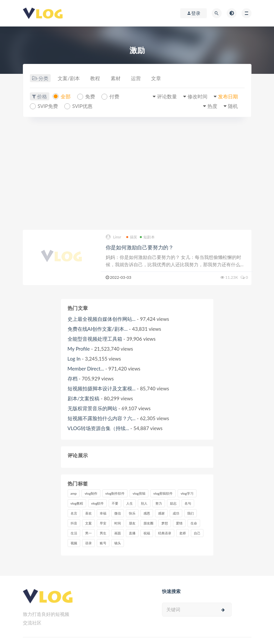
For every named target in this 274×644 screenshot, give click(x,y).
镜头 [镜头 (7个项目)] (118, 543)
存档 (73, 378)
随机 (233, 106)
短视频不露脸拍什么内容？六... (102, 418)
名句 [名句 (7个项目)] (188, 503)
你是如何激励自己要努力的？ (140, 247)
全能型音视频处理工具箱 (95, 339)
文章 (157, 78)
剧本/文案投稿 (84, 398)
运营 (137, 78)
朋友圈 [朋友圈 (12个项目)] (148, 523)
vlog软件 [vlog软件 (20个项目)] (97, 503)
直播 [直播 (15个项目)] (132, 533)
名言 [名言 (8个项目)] (74, 513)
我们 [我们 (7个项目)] (191, 513)
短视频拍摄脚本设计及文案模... (102, 388)
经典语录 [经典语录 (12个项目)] (165, 533)
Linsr (113, 237)
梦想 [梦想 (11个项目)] (165, 523)
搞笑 (132, 237)
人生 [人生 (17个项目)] (130, 503)
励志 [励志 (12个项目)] (173, 503)
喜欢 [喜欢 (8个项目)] (88, 513)
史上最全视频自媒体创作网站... (102, 319)
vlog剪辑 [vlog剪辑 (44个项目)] (139, 493)
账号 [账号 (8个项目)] (103, 543)
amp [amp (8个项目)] (74, 493)
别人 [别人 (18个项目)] (144, 503)
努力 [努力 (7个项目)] (159, 503)
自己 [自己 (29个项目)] (197, 533)
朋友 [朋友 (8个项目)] (132, 523)
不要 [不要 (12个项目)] (115, 503)
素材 (116, 78)
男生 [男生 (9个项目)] (103, 533)
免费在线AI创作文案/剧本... (98, 329)
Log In (74, 359)
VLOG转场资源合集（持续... (98, 428)
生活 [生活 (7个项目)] (74, 533)
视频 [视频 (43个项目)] (74, 543)
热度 (212, 106)
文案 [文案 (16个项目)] (88, 523)
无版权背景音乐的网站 (92, 408)
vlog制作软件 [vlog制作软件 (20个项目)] (115, 493)
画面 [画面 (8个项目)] (118, 533)
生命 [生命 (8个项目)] (194, 523)
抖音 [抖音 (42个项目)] (74, 523)
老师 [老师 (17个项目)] (183, 533)
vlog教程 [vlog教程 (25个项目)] (77, 503)
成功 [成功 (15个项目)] (176, 513)
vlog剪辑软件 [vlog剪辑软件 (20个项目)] (163, 493)
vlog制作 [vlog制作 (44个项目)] (91, 493)
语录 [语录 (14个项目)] (88, 543)
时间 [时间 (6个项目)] (118, 523)
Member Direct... (86, 369)
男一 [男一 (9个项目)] (88, 533)
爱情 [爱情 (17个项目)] (179, 523)
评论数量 (166, 96)
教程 (95, 78)
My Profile (79, 349)
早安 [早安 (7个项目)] (103, 523)
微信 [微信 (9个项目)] (118, 513)
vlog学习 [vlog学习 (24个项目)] (187, 493)
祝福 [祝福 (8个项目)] (147, 533)
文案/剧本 (69, 78)
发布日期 (228, 96)
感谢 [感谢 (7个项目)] (161, 513)
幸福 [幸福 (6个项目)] (103, 513)
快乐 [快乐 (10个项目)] (132, 513)
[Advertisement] (137, 173)
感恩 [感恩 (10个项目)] (147, 513)
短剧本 (147, 237)
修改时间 (197, 96)
